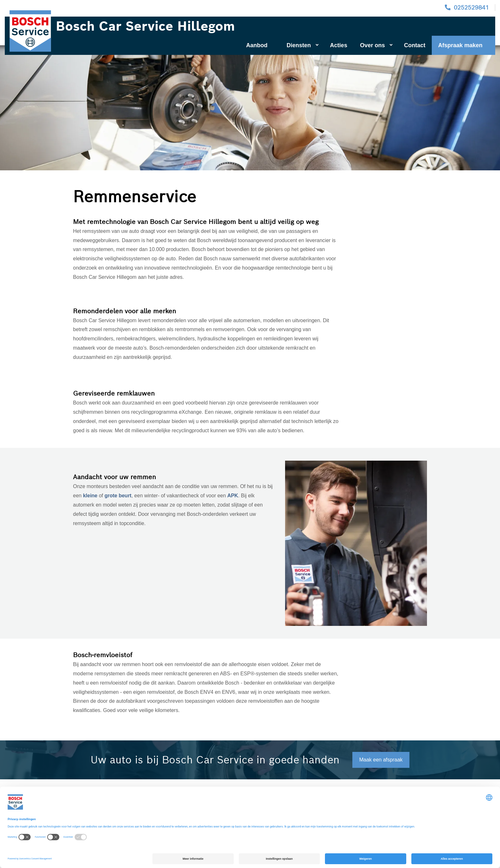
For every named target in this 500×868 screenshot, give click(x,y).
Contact (415, 45)
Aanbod (257, 45)
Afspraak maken (460, 45)
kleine (91, 496)
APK (233, 496)
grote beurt (118, 496)
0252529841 (471, 7)
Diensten (303, 45)
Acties (339, 45)
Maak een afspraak (381, 760)
